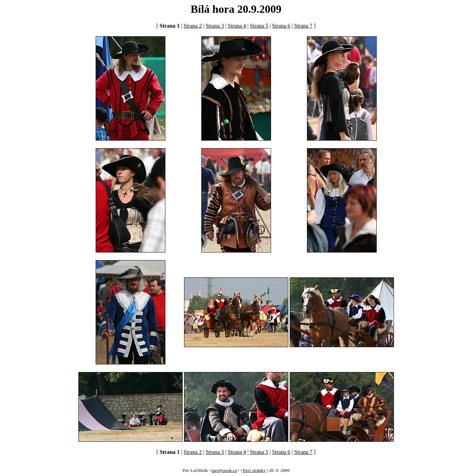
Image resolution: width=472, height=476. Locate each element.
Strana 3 (215, 26)
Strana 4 (237, 26)
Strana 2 (193, 26)
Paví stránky (254, 470)
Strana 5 (259, 26)
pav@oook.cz (224, 470)
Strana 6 (281, 26)
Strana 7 (303, 26)
